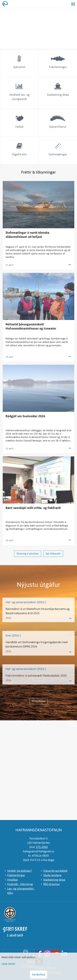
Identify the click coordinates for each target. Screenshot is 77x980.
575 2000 (42, 847)
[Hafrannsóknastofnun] (6, 4)
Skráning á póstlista (28, 554)
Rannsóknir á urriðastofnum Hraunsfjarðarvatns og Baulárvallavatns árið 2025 (38, 611)
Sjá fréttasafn (53, 554)
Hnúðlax (12, 880)
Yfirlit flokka (38, 701)
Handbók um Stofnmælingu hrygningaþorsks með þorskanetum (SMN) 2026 (37, 644)
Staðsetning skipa (54, 880)
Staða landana (52, 875)
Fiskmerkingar (16, 875)
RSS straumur (52, 884)
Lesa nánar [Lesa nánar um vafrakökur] (9, 964)
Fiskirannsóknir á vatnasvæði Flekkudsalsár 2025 (36, 676)
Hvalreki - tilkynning (20, 884)
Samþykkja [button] (38, 974)
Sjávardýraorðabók (55, 871)
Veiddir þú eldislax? (19, 871)
